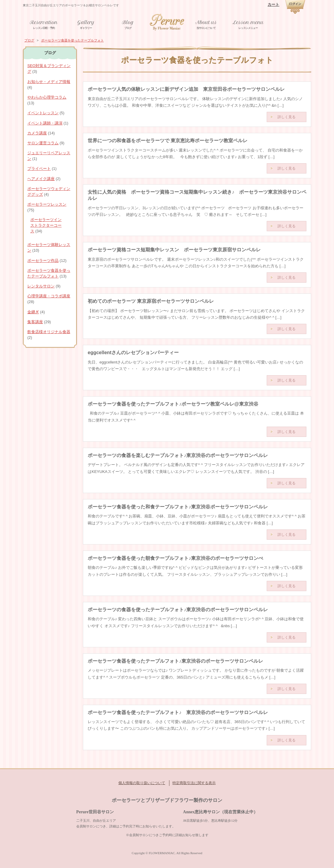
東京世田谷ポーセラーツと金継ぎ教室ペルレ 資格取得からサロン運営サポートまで (167, 22)
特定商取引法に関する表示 (194, 783)
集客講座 (35, 322)
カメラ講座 (37, 133)
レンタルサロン (41, 286)
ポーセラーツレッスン (47, 204)
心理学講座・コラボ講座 (49, 296)
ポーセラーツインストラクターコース (46, 225)
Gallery (86, 22)
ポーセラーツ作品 (43, 261)
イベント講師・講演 (45, 123)
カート (273, 4)
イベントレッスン (43, 113)
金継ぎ (33, 312)
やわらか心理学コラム (47, 97)
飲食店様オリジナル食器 (49, 332)
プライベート (39, 169)
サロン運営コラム (43, 143)
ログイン (295, 7)
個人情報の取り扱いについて (142, 783)
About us (206, 22)
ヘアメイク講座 (41, 179)
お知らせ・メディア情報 (49, 82)
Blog (128, 22)
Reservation (44, 22)
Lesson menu (248, 22)
